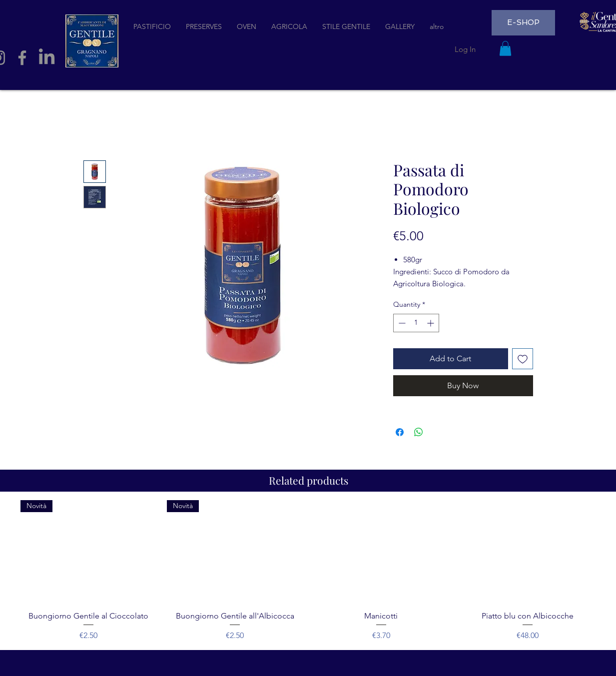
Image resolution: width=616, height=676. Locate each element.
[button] (505, 48)
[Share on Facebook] (400, 432)
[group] (308, 571)
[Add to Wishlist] (523, 359)
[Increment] (431, 323)
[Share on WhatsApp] (419, 432)
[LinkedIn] (47, 58)
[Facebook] (22, 58)
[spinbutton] (416, 323)
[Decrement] (401, 323)
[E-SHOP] (523, 23)
